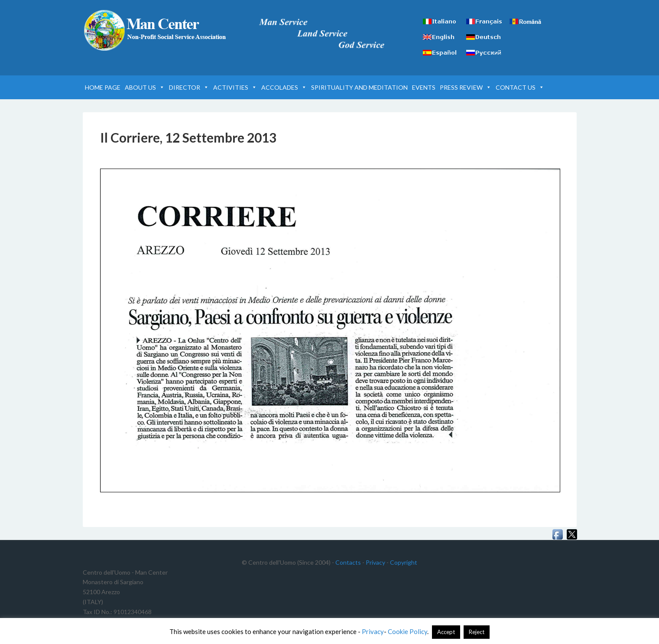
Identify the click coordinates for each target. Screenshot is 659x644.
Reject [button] (477, 632)
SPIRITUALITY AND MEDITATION (359, 87)
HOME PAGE (103, 87)
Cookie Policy (407, 631)
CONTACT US (520, 87)
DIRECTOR (189, 87)
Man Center (156, 30)
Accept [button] (446, 632)
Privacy (375, 562)
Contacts (348, 562)
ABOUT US (145, 87)
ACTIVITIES (235, 87)
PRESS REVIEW (466, 87)
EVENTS (424, 87)
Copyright (404, 562)
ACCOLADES (284, 87)
